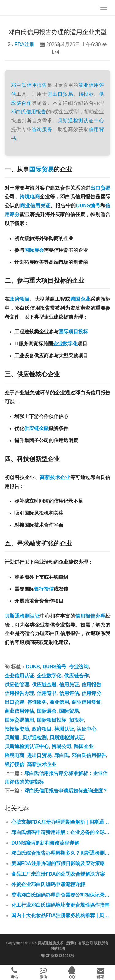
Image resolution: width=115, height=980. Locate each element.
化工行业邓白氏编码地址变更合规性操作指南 (60, 905)
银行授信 (44, 589)
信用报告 (36, 112)
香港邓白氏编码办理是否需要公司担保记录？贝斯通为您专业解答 (61, 895)
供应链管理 (17, 685)
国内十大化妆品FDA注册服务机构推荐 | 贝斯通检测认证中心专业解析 (61, 915)
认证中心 (86, 729)
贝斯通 (12, 738)
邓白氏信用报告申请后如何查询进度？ (66, 791)
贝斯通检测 (34, 738)
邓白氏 (19, 112)
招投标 (86, 94)
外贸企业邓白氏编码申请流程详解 (48, 884)
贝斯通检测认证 (22, 616)
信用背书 (47, 693)
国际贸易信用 (19, 720)
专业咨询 (79, 667)
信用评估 (69, 693)
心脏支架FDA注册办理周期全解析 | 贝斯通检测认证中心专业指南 (61, 822)
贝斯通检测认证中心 (81, 121)
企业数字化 (65, 344)
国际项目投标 (73, 332)
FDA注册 (25, 44)
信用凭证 (69, 685)
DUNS (33, 667)
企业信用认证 (19, 676)
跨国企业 (80, 299)
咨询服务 (42, 129)
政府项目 (20, 299)
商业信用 (59, 702)
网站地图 (58, 949)
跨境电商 (30, 197)
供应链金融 (36, 428)
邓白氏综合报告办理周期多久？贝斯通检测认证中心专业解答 (61, 853)
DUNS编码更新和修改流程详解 (45, 843)
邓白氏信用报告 (29, 85)
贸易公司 (61, 746)
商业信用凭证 (35, 206)
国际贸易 (41, 169)
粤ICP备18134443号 (57, 956)
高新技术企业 (55, 477)
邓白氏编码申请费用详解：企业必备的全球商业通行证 (61, 832)
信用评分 (91, 693)
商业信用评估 (19, 711)
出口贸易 (100, 188)
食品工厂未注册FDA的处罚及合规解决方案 (58, 874)
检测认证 (64, 729)
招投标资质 (17, 729)
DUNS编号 (88, 206)
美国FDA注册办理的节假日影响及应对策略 (58, 863)
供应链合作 (76, 676)
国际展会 (34, 250)
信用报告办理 (90, 616)
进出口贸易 (60, 94)
